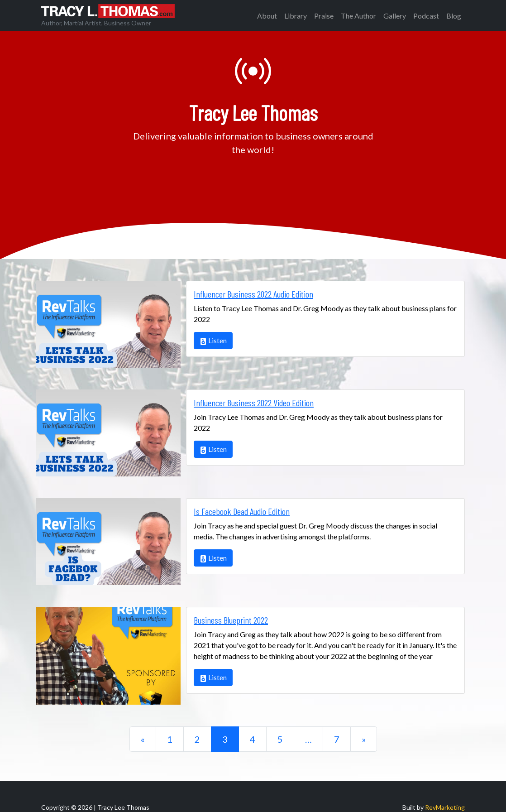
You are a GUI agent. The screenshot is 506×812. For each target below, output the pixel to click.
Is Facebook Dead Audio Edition (242, 511)
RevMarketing (445, 807)
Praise (324, 16)
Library (296, 16)
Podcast (426, 16)
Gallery (395, 16)
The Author (358, 16)
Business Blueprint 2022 (231, 620)
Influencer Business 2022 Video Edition (254, 403)
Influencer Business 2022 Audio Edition (253, 294)
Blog (454, 16)
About (267, 16)
